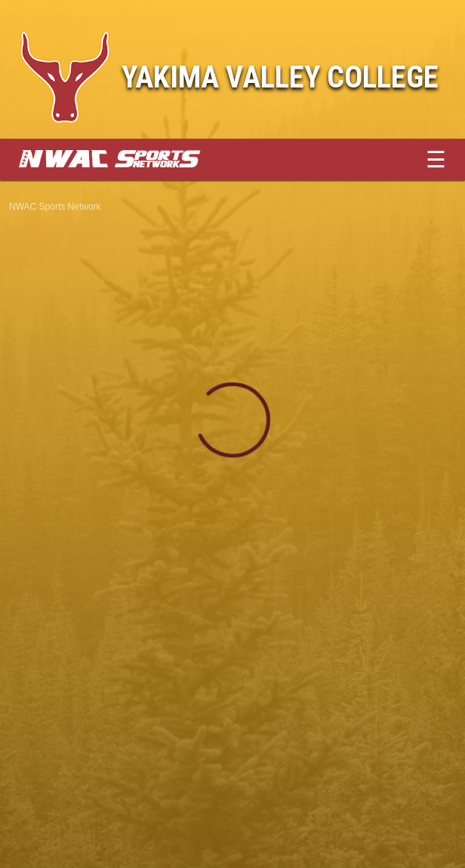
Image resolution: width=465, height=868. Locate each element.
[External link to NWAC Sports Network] (132, 164)
